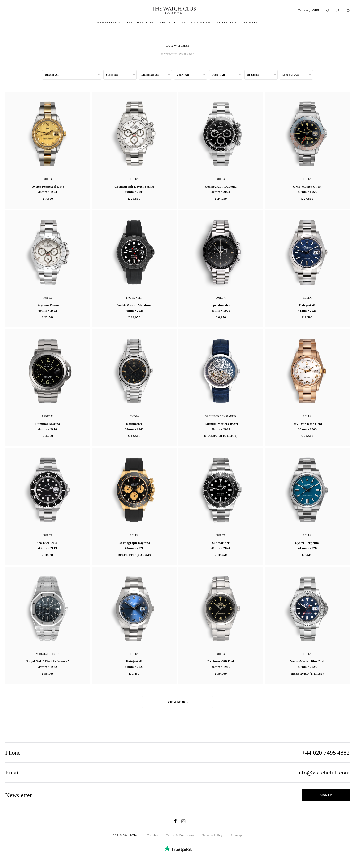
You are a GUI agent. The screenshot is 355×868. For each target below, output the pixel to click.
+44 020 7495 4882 (326, 753)
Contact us (227, 22)
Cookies (152, 835)
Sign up (326, 795)
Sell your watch (196, 22)
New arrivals (108, 22)
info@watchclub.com (323, 773)
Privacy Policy (213, 835)
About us (168, 22)
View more (177, 702)
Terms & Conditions (180, 835)
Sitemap (236, 835)
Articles (250, 22)
